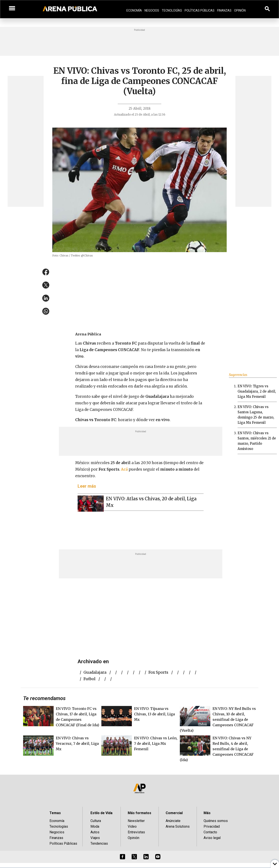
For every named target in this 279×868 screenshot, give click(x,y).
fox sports (158, 672)
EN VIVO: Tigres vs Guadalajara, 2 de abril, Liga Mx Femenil (257, 391)
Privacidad (212, 826)
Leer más (87, 486)
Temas (55, 813)
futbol (89, 679)
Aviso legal (212, 838)
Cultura (96, 821)
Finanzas (224, 10)
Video (132, 826)
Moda (95, 826)
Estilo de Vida (101, 813)
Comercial (174, 813)
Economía (134, 10)
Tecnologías (172, 10)
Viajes (95, 838)
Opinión (240, 10)
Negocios (152, 10)
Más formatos (139, 813)
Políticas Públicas (200, 10)
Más (207, 813)
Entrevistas (136, 832)
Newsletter (136, 821)
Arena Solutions (178, 826)
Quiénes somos (216, 821)
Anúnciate (173, 821)
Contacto (210, 832)
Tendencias (99, 843)
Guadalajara (95, 672)
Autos (95, 832)
